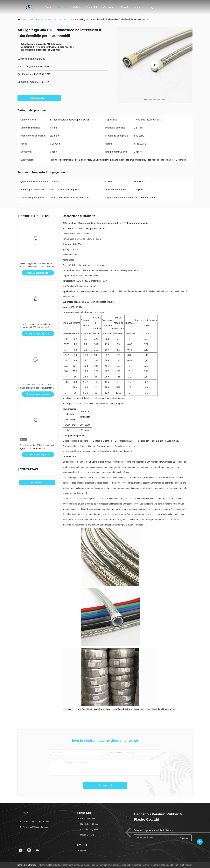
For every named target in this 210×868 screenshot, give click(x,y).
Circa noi (91, 7)
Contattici (109, 7)
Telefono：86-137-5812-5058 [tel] (34, 822)
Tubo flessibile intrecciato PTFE (128, 709)
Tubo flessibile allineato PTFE (161, 709)
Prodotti (62, 7)
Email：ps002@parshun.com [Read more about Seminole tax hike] (34, 827)
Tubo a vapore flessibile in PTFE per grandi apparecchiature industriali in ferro (36, 388)
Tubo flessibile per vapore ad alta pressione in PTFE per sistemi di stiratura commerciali (35, 327)
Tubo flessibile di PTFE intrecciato (93, 709)
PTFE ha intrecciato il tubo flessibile (55, 19)
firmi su (183, 838)
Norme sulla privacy (27, 865)
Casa (48, 7)
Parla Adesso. (39, 98)
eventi (124, 7)
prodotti (32, 19)
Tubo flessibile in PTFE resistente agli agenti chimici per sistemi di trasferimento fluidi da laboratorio (37, 448)
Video (76, 7)
